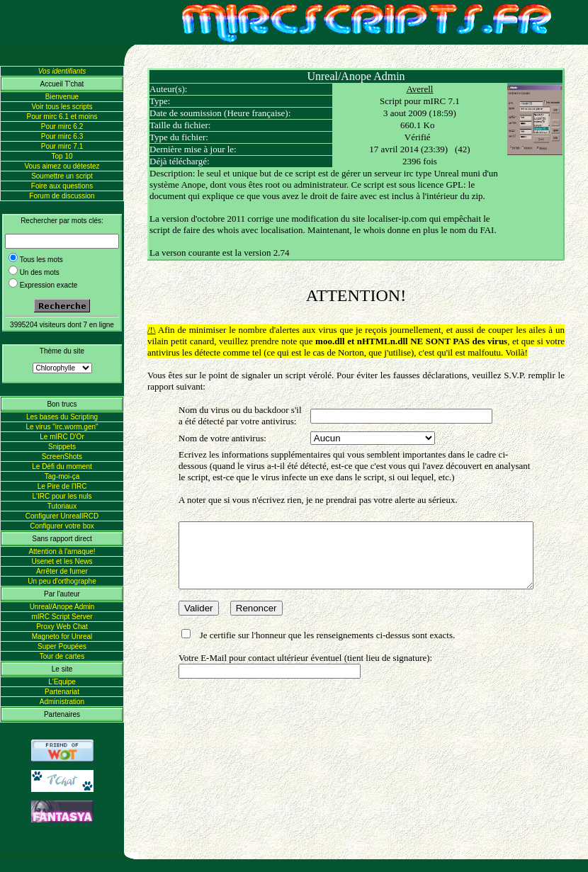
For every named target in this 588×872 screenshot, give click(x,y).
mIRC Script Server (62, 617)
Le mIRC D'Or (62, 437)
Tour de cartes (62, 656)
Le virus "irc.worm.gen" (62, 427)
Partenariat (62, 692)
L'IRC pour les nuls (62, 496)
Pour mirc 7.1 (62, 146)
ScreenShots (62, 457)
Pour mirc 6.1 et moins (62, 117)
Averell (430, 89)
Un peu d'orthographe (62, 581)
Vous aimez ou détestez (62, 166)
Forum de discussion (62, 196)
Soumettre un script (62, 176)
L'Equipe (62, 682)
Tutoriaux (62, 506)
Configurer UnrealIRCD (62, 516)
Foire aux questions (62, 186)
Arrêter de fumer (62, 571)
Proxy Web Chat (62, 627)
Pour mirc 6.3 (62, 136)
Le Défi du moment (62, 466)
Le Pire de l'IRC (62, 486)
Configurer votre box (62, 526)
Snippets (62, 447)
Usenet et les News (62, 561)
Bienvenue (62, 97)
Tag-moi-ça (62, 476)
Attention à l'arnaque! (62, 551)
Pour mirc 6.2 (62, 126)
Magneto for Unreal (62, 636)
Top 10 (62, 156)
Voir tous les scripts (62, 107)
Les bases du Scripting (62, 417)
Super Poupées (62, 646)
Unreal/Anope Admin (62, 607)
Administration (62, 702)
